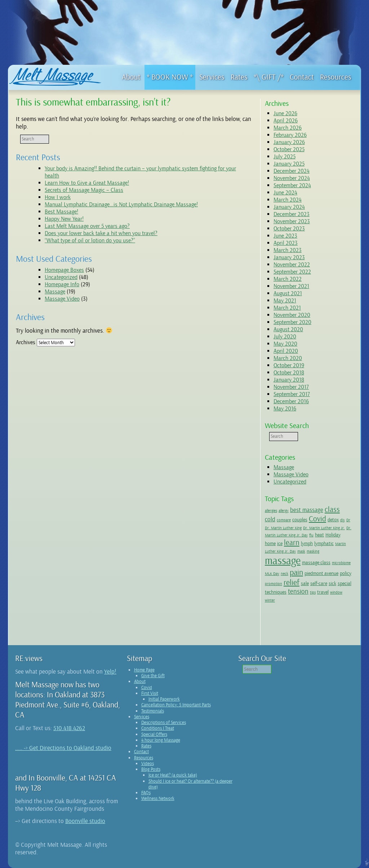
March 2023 (288, 250)
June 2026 (285, 113)
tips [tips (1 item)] (313, 592)
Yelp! (110, 672)
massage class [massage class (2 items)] (316, 562)
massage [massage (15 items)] (283, 561)
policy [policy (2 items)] (346, 573)
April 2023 (286, 243)
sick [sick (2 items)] (332, 583)
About (140, 682)
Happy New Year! (64, 219)
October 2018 (289, 373)
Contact (141, 752)
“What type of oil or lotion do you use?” (90, 240)
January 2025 (289, 164)
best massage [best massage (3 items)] (307, 510)
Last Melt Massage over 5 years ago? (87, 226)
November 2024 (292, 178)
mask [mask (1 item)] (301, 551)
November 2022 (292, 265)
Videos (148, 764)
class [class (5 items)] (332, 509)
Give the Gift (153, 676)
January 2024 (289, 207)
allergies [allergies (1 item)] (271, 511)
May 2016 (285, 409)
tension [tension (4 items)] (298, 592)
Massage (55, 292)
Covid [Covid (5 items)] (317, 519)
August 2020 (288, 329)
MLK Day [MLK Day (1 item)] (272, 574)
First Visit (150, 693)
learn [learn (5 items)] (292, 543)
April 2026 (286, 121)
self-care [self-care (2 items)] (319, 583)
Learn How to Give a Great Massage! (87, 183)
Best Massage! (61, 212)
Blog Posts (151, 769)
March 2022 (288, 279)
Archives (26, 342)
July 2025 (284, 157)
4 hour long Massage (161, 740)
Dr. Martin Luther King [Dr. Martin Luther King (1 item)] (283, 528)
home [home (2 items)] (270, 543)
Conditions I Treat (158, 728)
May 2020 (285, 344)
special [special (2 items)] (344, 583)
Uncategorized (61, 277)
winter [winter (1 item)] (270, 600)
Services (142, 717)
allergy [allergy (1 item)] (284, 511)
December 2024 (292, 171)
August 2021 (288, 293)
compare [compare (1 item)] (284, 520)
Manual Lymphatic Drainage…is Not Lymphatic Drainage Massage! (121, 204)
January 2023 (289, 257)
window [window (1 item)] (336, 592)
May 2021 (285, 301)
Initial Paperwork (164, 699)
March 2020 (288, 358)
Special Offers (154, 734)
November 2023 (292, 221)
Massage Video (62, 299)
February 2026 (290, 135)
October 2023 (289, 229)
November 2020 (292, 315)
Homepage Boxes (64, 270)
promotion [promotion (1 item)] (274, 584)
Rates (146, 746)
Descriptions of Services (164, 723)
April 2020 (286, 351)
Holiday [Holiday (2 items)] (333, 535)
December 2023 (292, 214)
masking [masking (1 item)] (313, 551)
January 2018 (289, 380)
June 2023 (285, 236)
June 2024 (285, 193)
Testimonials (153, 711)
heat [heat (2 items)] (319, 535)
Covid (147, 688)
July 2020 (285, 337)
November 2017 (291, 387)
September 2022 (292, 272)
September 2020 (292, 322)
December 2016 (291, 401)
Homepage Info (62, 284)
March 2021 (287, 308)
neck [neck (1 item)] (284, 574)
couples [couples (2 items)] (300, 520)
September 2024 (292, 185)
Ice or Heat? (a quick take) (173, 775)
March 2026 (288, 128)
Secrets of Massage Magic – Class (84, 190)
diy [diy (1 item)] (343, 520)
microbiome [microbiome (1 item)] (341, 563)
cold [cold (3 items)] (270, 519)
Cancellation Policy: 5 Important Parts (176, 705)
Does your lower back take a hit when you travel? (101, 233)
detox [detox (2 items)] (333, 520)
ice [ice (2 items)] (280, 543)
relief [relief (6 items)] (292, 583)
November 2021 (291, 286)
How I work (58, 197)
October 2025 (289, 149)
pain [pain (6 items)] (296, 572)
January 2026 (289, 142)
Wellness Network (158, 799)
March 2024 (288, 200)
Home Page (144, 670)
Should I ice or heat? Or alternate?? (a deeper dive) (190, 784)
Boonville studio (85, 821)
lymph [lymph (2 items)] (307, 543)
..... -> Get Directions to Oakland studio (63, 748)
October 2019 (289, 365)
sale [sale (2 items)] (305, 583)
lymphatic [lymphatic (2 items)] (324, 543)
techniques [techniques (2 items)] (276, 592)
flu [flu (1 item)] (311, 535)
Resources (144, 758)
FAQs (146, 793)
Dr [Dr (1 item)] (348, 520)
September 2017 (292, 394)
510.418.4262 (69, 728)
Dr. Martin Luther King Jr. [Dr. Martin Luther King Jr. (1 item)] (324, 528)
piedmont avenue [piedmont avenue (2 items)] (321, 573)
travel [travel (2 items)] (323, 592)
